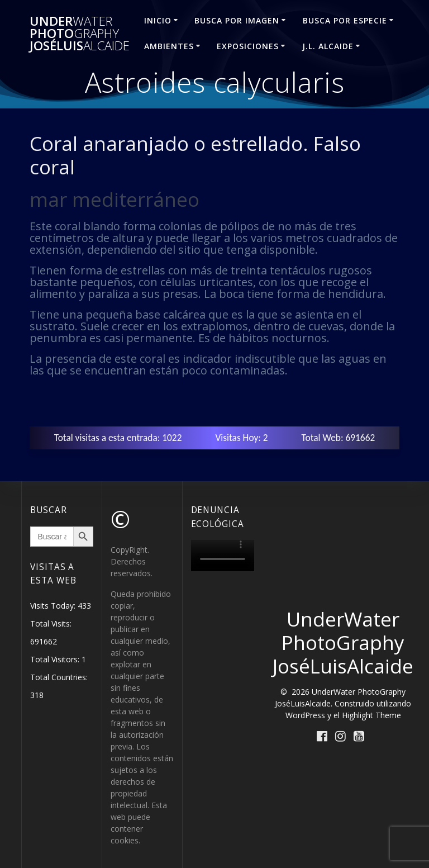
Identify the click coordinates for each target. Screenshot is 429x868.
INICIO (158, 20)
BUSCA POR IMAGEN (237, 20)
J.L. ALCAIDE (328, 46)
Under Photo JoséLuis (80, 34)
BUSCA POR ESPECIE (345, 20)
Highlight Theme (371, 715)
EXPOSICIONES (248, 46)
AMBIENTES (169, 46)
